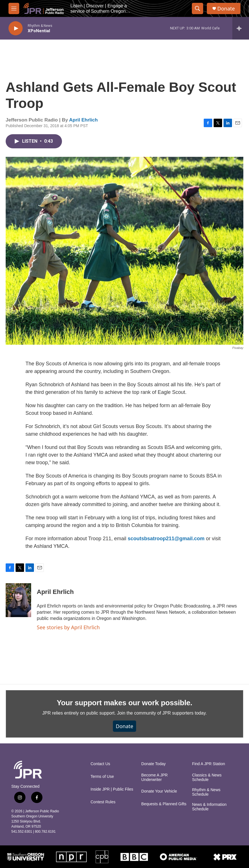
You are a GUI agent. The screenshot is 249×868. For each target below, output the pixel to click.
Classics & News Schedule (207, 777)
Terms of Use (102, 777)
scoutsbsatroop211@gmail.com (166, 539)
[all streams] (241, 28)
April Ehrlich (83, 120)
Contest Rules (103, 802)
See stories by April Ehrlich (68, 627)
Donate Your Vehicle (159, 791)
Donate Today (153, 764)
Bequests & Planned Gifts (164, 804)
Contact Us (100, 764)
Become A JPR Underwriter (154, 777)
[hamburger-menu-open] (14, 8)
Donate (226, 9)
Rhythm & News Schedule (206, 792)
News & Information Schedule (209, 807)
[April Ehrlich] (18, 600)
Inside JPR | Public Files (112, 789)
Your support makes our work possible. (125, 703)
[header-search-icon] (198, 8)
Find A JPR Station (209, 764)
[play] (16, 28)
